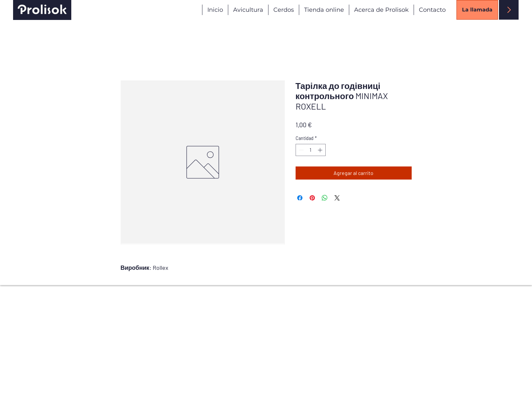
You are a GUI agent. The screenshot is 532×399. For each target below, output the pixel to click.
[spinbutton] (311, 150)
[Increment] (321, 150)
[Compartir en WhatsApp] (325, 198)
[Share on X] (337, 198)
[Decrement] (301, 150)
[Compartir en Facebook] (300, 198)
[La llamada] (477, 10)
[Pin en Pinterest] (312, 198)
